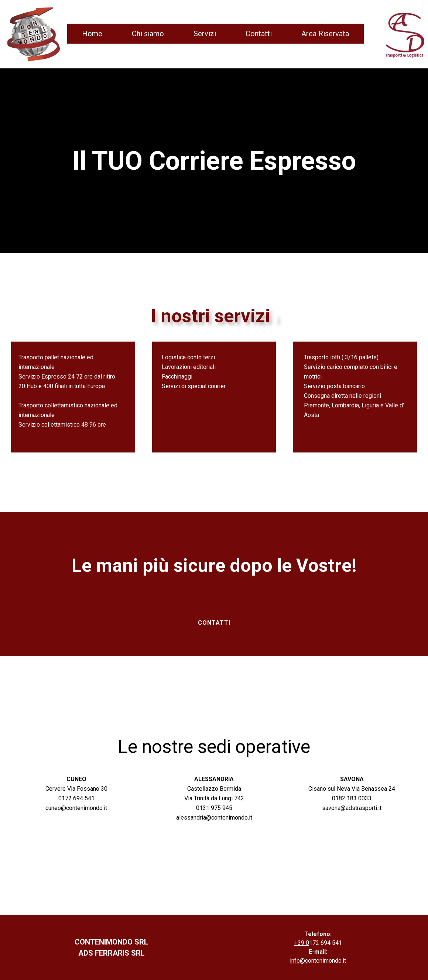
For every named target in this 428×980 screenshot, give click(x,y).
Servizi (205, 34)
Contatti (259, 34)
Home (92, 34)
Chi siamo (148, 34)
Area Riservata (325, 34)
